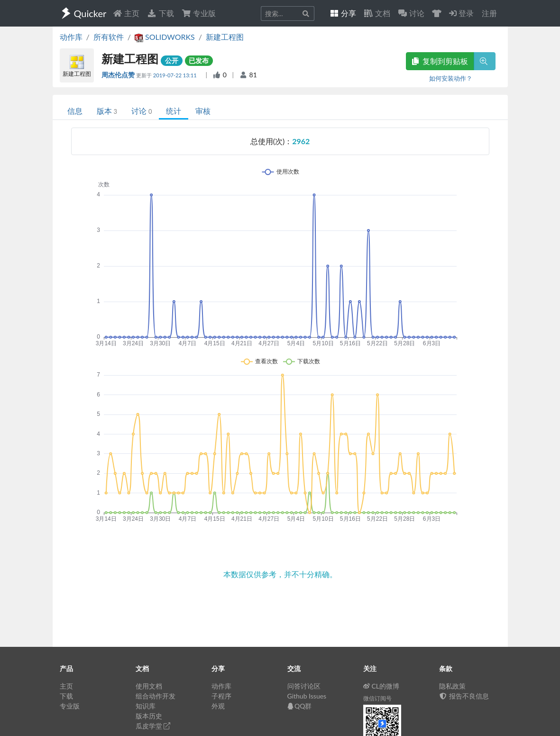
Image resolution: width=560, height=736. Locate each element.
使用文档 (149, 686)
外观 (218, 706)
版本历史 (149, 716)
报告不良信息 (464, 696)
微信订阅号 (377, 698)
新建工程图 (225, 37)
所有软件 (109, 37)
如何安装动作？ (451, 78)
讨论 (142, 111)
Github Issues (307, 696)
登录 (461, 13)
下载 (160, 13)
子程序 (221, 696)
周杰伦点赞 (119, 75)
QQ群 (300, 706)
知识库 (146, 706)
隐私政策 (452, 686)
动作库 (71, 37)
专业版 (199, 13)
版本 (107, 111)
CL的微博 (381, 686)
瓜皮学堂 (153, 726)
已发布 (199, 60)
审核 (203, 111)
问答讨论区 (304, 686)
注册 (489, 13)
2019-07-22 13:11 (176, 75)
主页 (126, 13)
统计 (174, 111)
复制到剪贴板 (440, 61)
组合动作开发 (156, 696)
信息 (75, 111)
